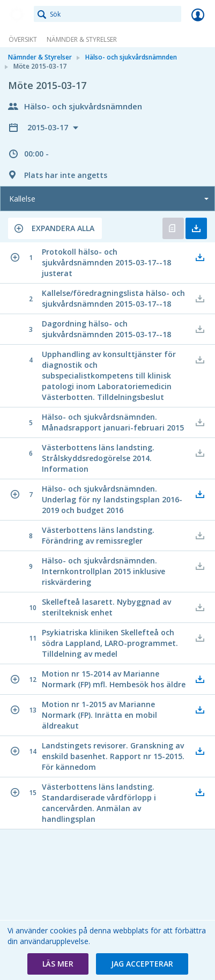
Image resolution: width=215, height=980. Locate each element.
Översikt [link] (23, 39)
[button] (55, 228)
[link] (17, 14)
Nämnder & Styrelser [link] (82, 39)
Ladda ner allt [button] (196, 228)
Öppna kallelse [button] (173, 228)
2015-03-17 (49, 127)
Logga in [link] (198, 14)
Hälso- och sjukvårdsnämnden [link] (131, 57)
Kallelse (22, 199)
